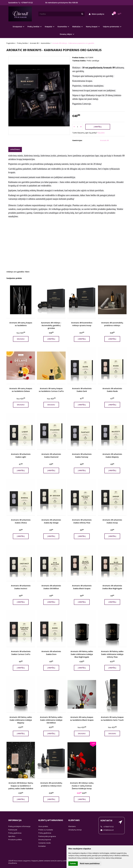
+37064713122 (26, 3)
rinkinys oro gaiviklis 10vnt (18, 272)
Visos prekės (43, 826)
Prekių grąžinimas (15, 833)
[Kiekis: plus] (81, 127)
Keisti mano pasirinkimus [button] (90, 864)
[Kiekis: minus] (74, 127)
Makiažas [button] (76, 27)
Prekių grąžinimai (45, 833)
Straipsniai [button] (17, 27)
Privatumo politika (15, 840)
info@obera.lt (107, 830)
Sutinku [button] (73, 864)
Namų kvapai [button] (92, 27)
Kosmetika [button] (62, 27)
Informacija (15, 820)
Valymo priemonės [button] (111, 27)
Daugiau (21, 339)
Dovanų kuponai (45, 840)
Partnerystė (13, 830)
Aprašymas (15, 149)
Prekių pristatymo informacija (19, 826)
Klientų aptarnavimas (51, 820)
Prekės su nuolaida (46, 830)
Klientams (74, 820)
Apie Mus (12, 836)
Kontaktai (42, 846)
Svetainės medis (45, 843)
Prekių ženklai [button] (33, 27)
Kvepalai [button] (48, 27)
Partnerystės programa (47, 836)
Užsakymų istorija (75, 830)
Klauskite (101, 133)
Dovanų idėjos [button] (66, 34)
